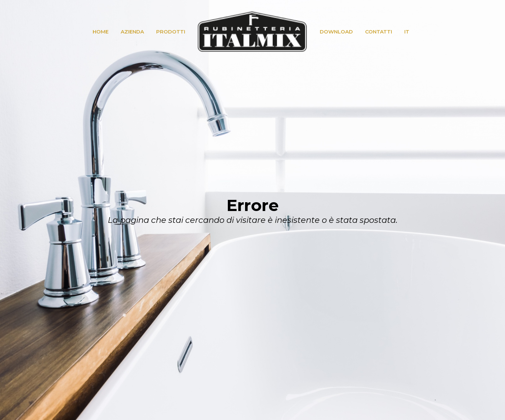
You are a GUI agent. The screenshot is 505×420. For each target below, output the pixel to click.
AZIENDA (132, 32)
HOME (101, 32)
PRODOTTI (171, 32)
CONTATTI (379, 32)
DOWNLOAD (336, 32)
